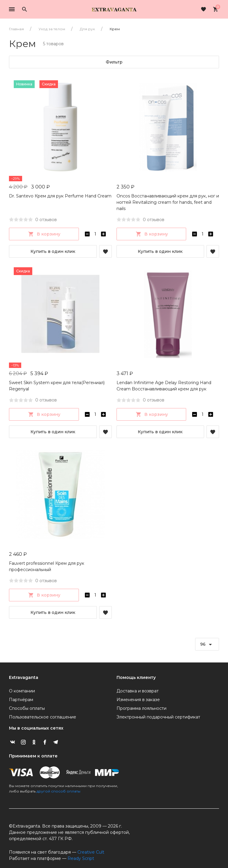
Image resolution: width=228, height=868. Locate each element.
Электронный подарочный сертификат (158, 717)
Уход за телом (52, 29)
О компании (22, 691)
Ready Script (81, 858)
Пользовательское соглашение (43, 717)
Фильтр (114, 62)
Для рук (87, 29)
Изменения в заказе (138, 700)
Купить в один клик (53, 251)
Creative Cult (91, 852)
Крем (115, 29)
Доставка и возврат (138, 691)
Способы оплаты (27, 708)
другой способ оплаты (58, 791)
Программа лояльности (141, 708)
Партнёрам (21, 700)
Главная (16, 29)
